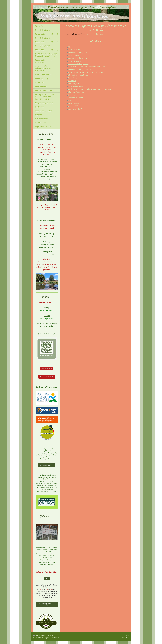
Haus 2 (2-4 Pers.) (75, 50)
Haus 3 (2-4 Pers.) (75, 55)
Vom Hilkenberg (74, 78)
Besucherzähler (74, 103)
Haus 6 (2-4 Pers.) (75, 61)
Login (127, 636)
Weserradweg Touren (76, 86)
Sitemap (50, 636)
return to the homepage (95, 34)
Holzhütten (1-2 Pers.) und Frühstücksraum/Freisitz (87, 67)
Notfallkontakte (47, 369)
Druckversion (39, 636)
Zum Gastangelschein (47, 465)
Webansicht (125, 638)
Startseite (72, 47)
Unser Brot (72, 81)
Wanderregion (74, 84)
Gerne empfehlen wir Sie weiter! (47, 604)
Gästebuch (72, 95)
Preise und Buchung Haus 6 (78, 64)
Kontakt (71, 101)
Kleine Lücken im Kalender (78, 75)
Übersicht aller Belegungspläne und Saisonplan (86, 72)
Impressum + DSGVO (76, 109)
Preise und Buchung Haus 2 (78, 53)
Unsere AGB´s (73, 106)
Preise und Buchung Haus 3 (78, 58)
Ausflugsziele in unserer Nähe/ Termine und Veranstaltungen (90, 89)
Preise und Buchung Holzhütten (80, 69)
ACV (47, 579)
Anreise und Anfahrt (76, 98)
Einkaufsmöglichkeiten (77, 92)
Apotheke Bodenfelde (47, 377)
